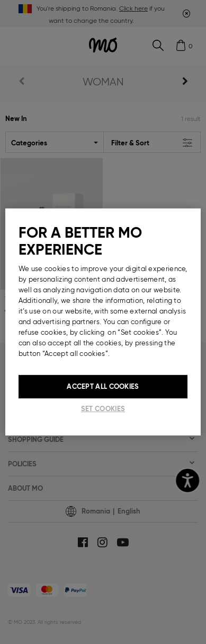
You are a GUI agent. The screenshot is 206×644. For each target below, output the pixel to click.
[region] (103, 322)
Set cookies (103, 409)
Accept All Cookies (103, 386)
